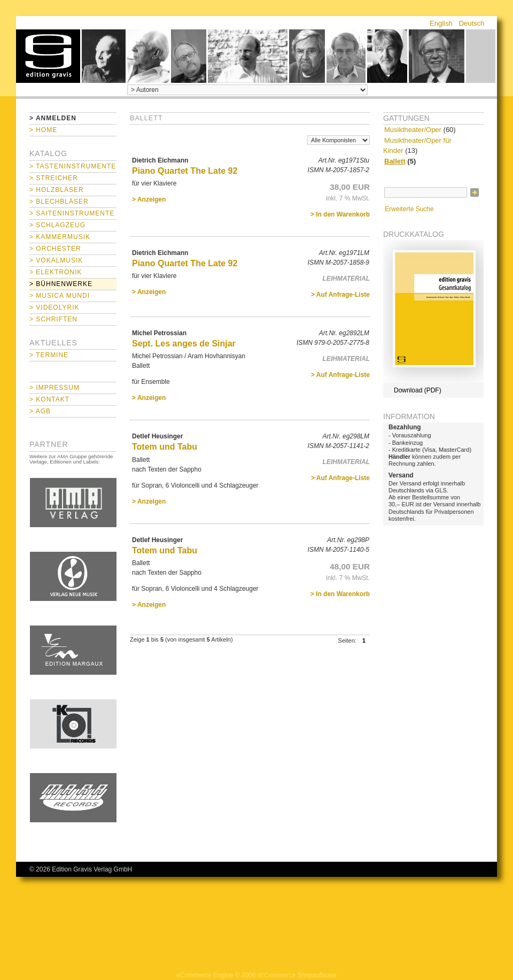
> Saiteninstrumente (72, 213)
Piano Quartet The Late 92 (185, 171)
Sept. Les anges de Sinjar (184, 344)
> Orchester (55, 249)
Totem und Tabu (165, 447)
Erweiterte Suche (409, 209)
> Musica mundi (60, 296)
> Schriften (53, 319)
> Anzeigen (149, 199)
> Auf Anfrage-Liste (340, 295)
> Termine (49, 355)
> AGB (40, 411)
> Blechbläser (59, 202)
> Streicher (54, 178)
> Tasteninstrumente (73, 166)
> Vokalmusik (56, 260)
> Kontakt (49, 399)
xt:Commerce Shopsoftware (297, 975)
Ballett (395, 161)
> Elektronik (56, 272)
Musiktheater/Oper (413, 130)
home (48, 56)
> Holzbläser (57, 190)
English (441, 23)
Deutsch (472, 23)
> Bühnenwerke (61, 284)
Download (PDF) (418, 390)
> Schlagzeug (57, 225)
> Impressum (55, 388)
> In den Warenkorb (340, 214)
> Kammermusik (60, 237)
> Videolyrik (54, 307)
